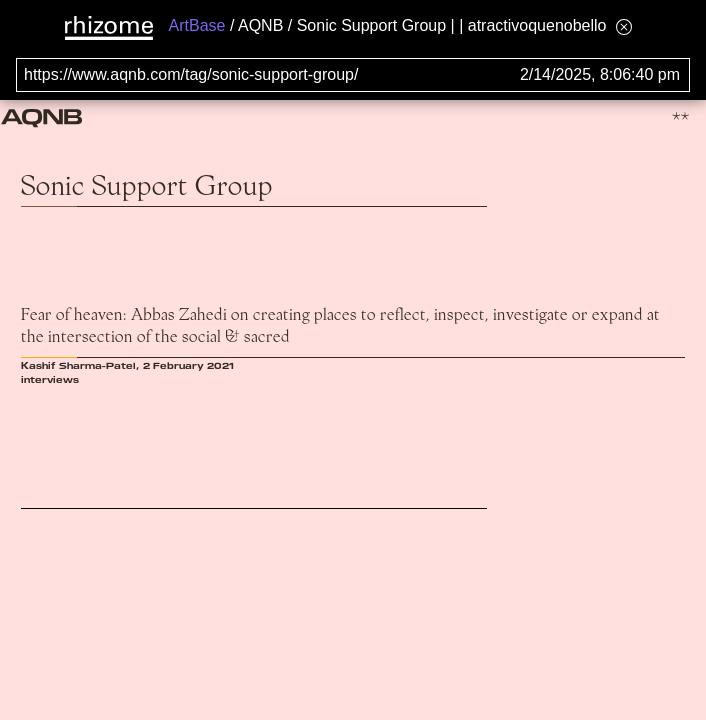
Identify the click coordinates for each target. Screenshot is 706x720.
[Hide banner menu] (624, 26)
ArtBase (197, 25)
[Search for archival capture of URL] (353, 75)
